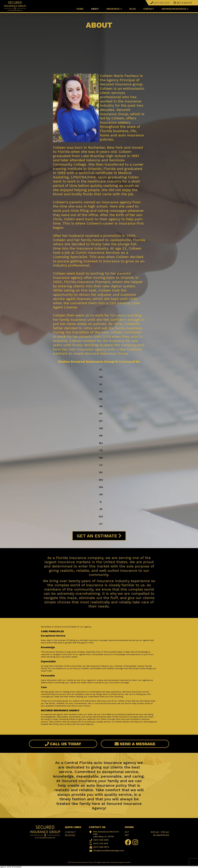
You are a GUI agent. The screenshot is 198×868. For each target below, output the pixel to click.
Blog (133, 9)
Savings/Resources (175, 9)
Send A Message (135, 744)
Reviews (70, 835)
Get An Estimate (99, 536)
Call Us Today (63, 744)
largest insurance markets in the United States (86, 562)
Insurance (114, 9)
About (95, 9)
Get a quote (183, 3)
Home (80, 9)
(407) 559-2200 (160, 3)
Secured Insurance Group (83, 862)
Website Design (117, 862)
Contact (149, 9)
